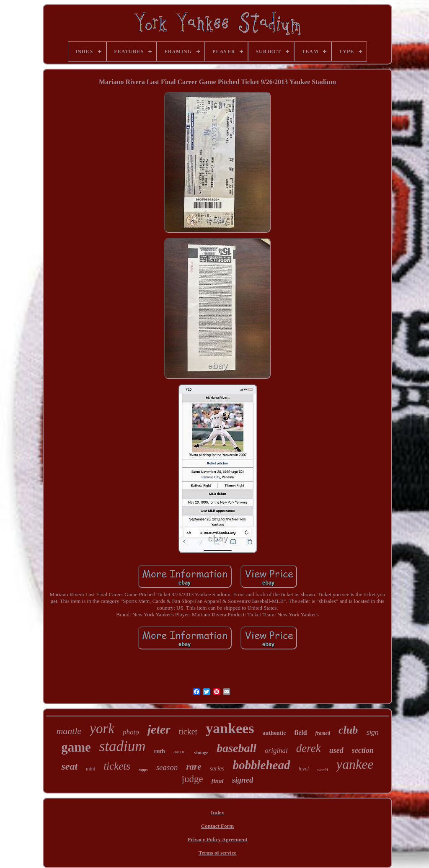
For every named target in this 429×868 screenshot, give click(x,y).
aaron (180, 751)
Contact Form (217, 826)
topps (143, 770)
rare (194, 767)
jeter (159, 729)
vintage (201, 752)
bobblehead (262, 765)
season (167, 767)
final (218, 781)
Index (217, 813)
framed (323, 733)
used (336, 750)
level (304, 769)
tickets (117, 766)
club (348, 730)
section (363, 750)
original (276, 751)
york (102, 729)
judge (193, 779)
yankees (230, 728)
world (323, 770)
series (217, 768)
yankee (355, 764)
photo (131, 732)
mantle (69, 731)
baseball (236, 748)
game (76, 747)
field (300, 733)
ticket (188, 731)
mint (90, 769)
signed (243, 780)
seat (69, 766)
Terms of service (218, 853)
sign (372, 733)
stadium (123, 746)
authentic (274, 733)
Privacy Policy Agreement (217, 839)
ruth (160, 751)
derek (309, 748)
